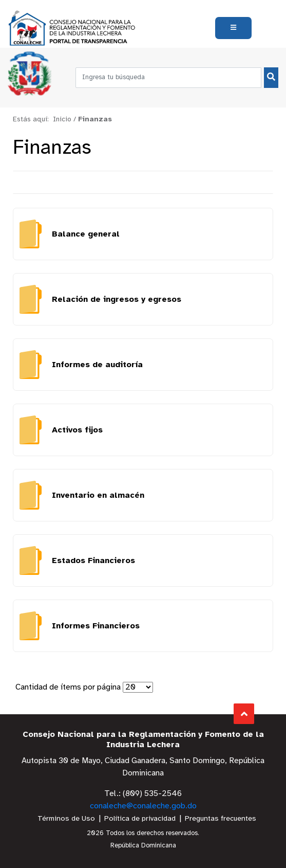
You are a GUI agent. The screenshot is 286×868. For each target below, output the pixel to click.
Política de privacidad (140, 819)
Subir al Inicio (244, 714)
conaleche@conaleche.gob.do (143, 806)
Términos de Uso (66, 819)
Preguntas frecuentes (221, 819)
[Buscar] (271, 78)
